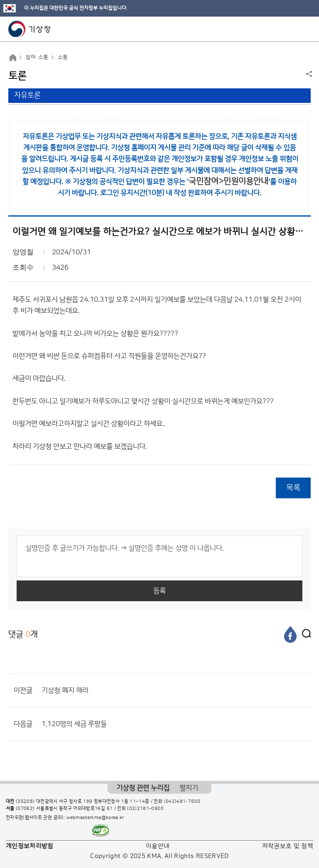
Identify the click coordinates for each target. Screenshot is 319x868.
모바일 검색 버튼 (292, 29)
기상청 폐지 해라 (65, 690)
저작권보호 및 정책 (288, 846)
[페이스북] (290, 634)
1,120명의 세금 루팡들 (74, 724)
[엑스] (304, 634)
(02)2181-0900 (145, 809)
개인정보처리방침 (30, 846)
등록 (159, 591)
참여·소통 (37, 57)
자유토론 (27, 95)
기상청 (29, 29)
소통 (63, 57)
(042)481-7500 (182, 802)
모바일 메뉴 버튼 (306, 29)
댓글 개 (23, 634)
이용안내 (158, 846)
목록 (293, 488)
